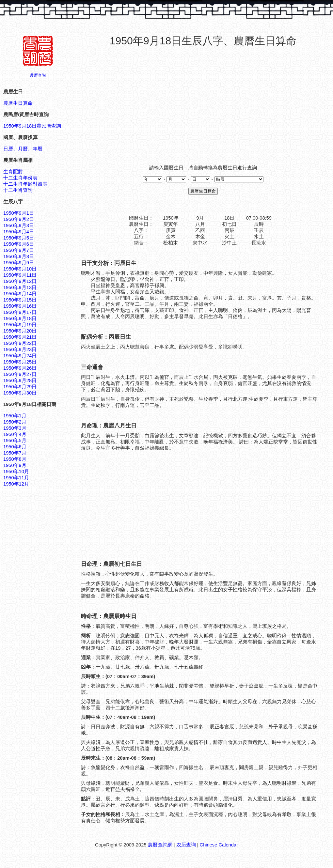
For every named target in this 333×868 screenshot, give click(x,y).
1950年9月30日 (20, 393)
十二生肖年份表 (20, 178)
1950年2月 (15, 422)
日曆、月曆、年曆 (23, 149)
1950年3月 (15, 428)
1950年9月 (15, 465)
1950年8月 (15, 459)
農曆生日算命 (18, 103)
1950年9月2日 (19, 219)
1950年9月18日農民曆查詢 (32, 126)
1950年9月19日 (20, 325)
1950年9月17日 (20, 312)
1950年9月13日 (20, 287)
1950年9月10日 (20, 269)
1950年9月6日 (19, 244)
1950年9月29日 (20, 387)
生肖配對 (13, 172)
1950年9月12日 (20, 281)
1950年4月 (15, 434)
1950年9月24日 (20, 356)
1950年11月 (16, 478)
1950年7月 (15, 453)
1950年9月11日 (20, 275)
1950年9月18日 (20, 318)
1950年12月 (16, 484)
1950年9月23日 (20, 349)
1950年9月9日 (19, 263)
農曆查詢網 (160, 845)
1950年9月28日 (20, 380)
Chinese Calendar (219, 845)
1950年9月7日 (19, 250)
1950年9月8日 (19, 256)
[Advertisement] (203, 102)
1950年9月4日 (19, 232)
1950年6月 (15, 447)
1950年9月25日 (20, 362)
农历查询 (186, 845)
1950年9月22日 (20, 343)
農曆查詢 (38, 75)
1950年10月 (16, 472)
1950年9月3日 (19, 225)
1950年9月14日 (20, 294)
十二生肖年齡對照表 (25, 184)
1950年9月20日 (20, 331)
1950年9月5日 (19, 238)
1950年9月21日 (20, 337)
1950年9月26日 (20, 368)
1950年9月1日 (19, 213)
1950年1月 (15, 416)
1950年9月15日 (20, 300)
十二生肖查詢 (18, 190)
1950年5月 (15, 441)
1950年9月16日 (20, 306)
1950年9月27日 (20, 374)
